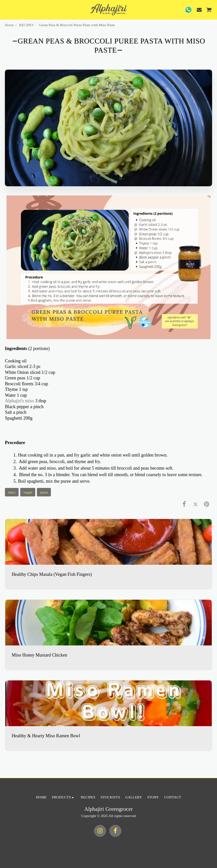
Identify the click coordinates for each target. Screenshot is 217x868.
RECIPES (26, 25)
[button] (7, 9)
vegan (28, 492)
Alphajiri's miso (19, 401)
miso (12, 492)
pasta (44, 492)
